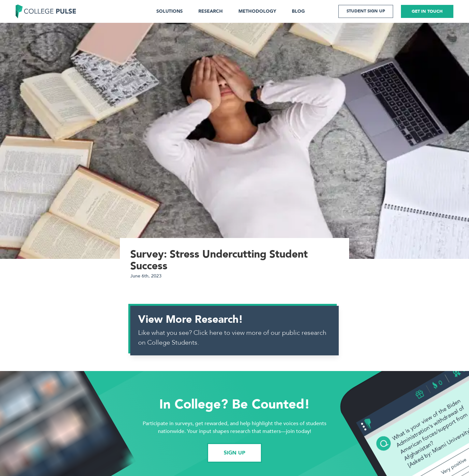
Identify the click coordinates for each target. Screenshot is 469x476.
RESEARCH (211, 11)
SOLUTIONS (170, 11)
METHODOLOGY (257, 11)
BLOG (298, 11)
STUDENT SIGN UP (366, 11)
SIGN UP (234, 453)
